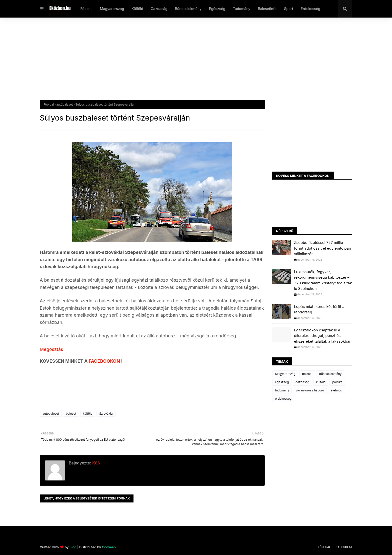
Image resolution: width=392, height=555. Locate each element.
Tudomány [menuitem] (241, 9)
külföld (88, 414)
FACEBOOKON (105, 361)
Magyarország (285, 374)
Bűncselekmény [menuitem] (188, 9)
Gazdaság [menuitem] (159, 9)
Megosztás (51, 349)
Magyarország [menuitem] (112, 9)
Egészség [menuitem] (217, 9)
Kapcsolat (344, 547)
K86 (96, 463)
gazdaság (302, 382)
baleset (71, 414)
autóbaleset (64, 104)
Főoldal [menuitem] (86, 9)
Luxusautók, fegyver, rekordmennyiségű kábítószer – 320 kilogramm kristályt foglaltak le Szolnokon (323, 280)
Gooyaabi (109, 547)
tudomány (282, 390)
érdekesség (283, 399)
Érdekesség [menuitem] (310, 9)
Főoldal (49, 104)
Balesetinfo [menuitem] (267, 9)
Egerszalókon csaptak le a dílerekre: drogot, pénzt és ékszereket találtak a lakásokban (323, 336)
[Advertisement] (190, 63)
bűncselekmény (330, 374)
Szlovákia (106, 414)
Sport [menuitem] (289, 9)
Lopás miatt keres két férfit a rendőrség (319, 309)
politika (337, 382)
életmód (336, 390)
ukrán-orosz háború (310, 390)
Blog (73, 547)
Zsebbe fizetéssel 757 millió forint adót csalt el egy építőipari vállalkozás (322, 248)
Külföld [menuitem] (137, 9)
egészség (282, 382)
